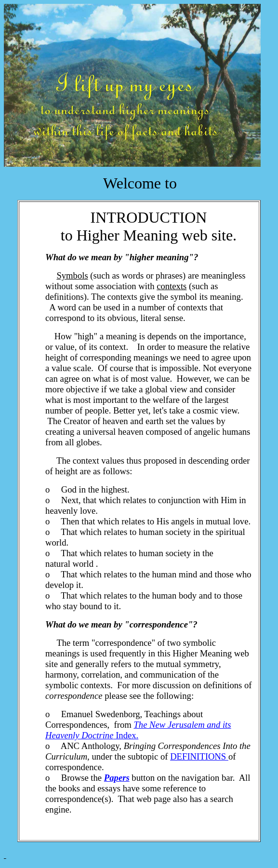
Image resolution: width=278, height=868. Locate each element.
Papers (117, 778)
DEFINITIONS (199, 756)
